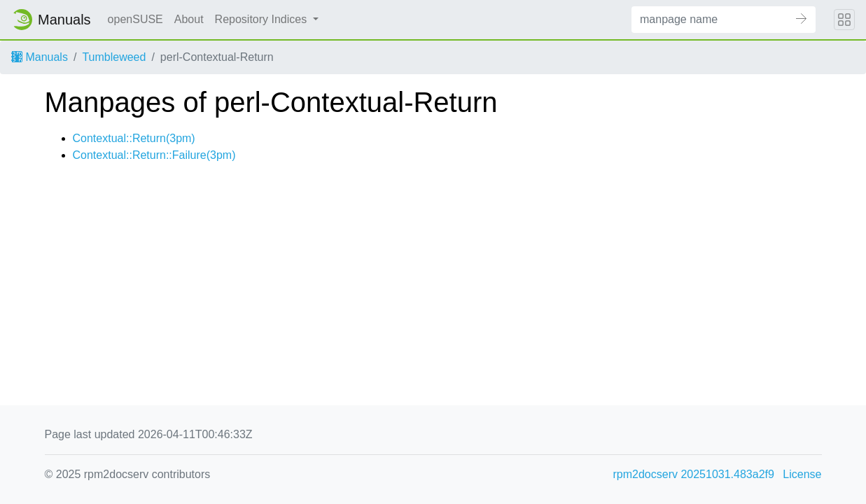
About (189, 19)
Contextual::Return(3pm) (134, 138)
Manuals (40, 57)
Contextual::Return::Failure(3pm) (154, 155)
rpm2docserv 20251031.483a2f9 (694, 474)
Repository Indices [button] (263, 19)
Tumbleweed (114, 57)
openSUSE (135, 19)
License (802, 474)
